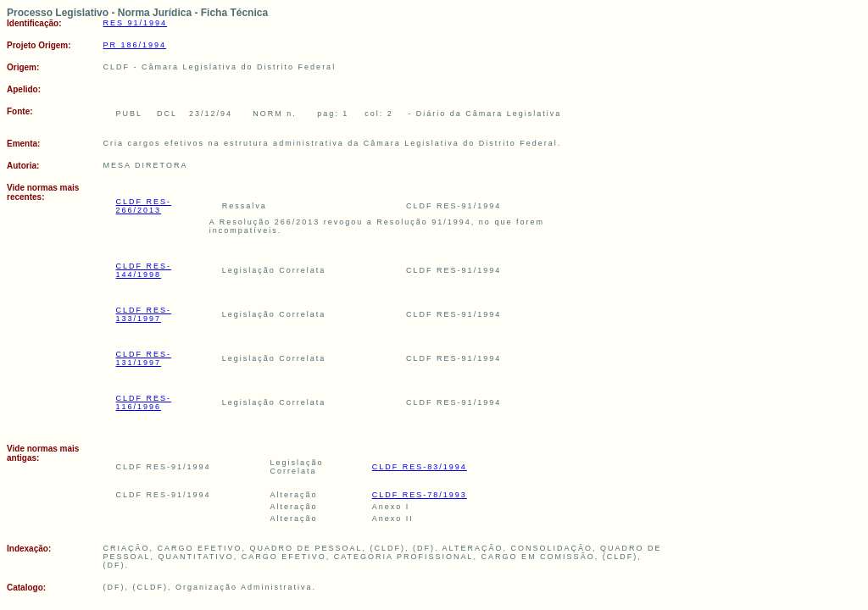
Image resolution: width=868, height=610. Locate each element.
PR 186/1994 (135, 45)
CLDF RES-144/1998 (144, 270)
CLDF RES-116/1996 (144, 402)
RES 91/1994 (136, 23)
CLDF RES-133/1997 (144, 314)
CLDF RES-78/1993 (420, 495)
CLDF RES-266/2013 (144, 206)
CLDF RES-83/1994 (420, 467)
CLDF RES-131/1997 (144, 358)
